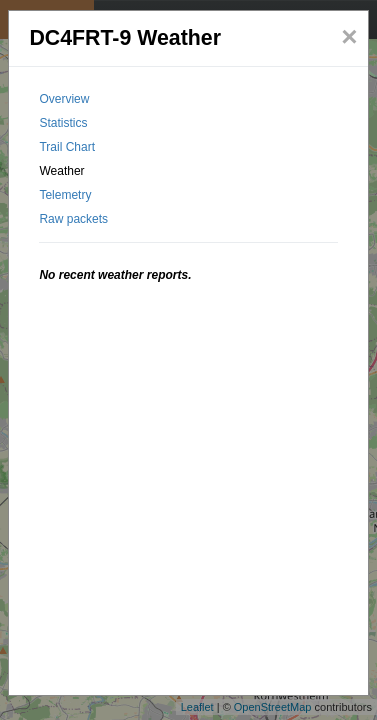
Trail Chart (67, 147)
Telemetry (65, 195)
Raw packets (73, 219)
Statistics (63, 123)
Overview (64, 99)
